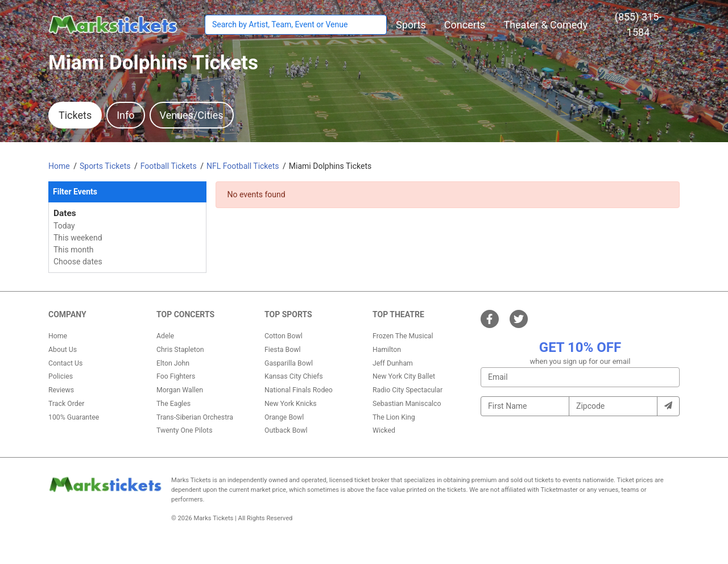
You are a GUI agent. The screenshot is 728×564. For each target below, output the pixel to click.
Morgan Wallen (180, 390)
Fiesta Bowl (282, 350)
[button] (411, 25)
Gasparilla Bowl (289, 363)
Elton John (173, 363)
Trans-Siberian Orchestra (195, 417)
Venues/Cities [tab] (192, 115)
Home (58, 336)
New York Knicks (291, 404)
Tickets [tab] (75, 115)
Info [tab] (125, 115)
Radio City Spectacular (408, 390)
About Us (63, 350)
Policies (61, 376)
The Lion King (394, 417)
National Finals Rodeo (299, 390)
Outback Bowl (286, 430)
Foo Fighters (176, 376)
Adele (165, 336)
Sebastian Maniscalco (407, 404)
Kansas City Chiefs (294, 376)
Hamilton (387, 350)
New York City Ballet (404, 376)
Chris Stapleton (180, 350)
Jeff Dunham (393, 363)
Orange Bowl (284, 417)
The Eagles (173, 404)
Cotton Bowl (284, 336)
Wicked (384, 430)
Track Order (66, 404)
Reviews (61, 390)
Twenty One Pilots (185, 430)
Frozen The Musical (403, 336)
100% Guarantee (74, 417)
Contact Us (65, 363)
